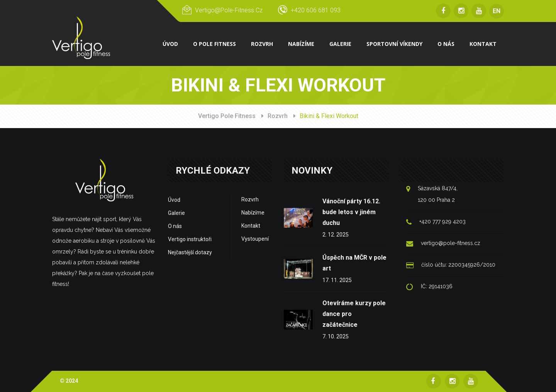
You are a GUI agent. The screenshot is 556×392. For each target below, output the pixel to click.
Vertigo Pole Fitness (227, 116)
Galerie (176, 213)
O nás (175, 226)
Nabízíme (253, 213)
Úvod (174, 200)
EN (497, 11)
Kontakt (251, 226)
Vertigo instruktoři (190, 239)
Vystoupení (255, 239)
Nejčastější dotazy (190, 252)
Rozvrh (278, 116)
